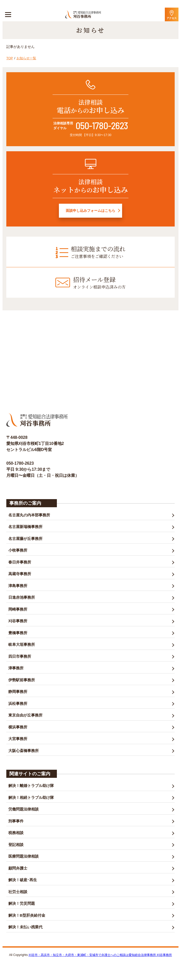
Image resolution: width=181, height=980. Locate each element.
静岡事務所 (18, 692)
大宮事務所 (18, 739)
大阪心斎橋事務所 (24, 751)
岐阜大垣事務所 (22, 644)
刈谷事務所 (18, 621)
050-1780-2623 (102, 125)
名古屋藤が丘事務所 (25, 539)
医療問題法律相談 (24, 856)
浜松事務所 (18, 703)
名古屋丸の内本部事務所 (29, 515)
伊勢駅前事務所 (22, 680)
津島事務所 (18, 586)
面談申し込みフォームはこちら (91, 211)
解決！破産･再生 (23, 880)
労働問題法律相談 (24, 809)
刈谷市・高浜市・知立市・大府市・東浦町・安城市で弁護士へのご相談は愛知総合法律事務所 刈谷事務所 (100, 955)
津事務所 (16, 668)
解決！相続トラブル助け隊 (31, 797)
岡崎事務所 (18, 609)
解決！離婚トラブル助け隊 (31, 786)
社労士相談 (18, 892)
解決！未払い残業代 (25, 927)
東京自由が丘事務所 (25, 715)
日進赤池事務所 (22, 597)
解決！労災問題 (22, 903)
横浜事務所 (18, 727)
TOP (10, 58)
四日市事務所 (20, 656)
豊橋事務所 (18, 633)
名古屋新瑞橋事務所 (25, 527)
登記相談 (16, 845)
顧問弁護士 (18, 868)
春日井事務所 (20, 562)
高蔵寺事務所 (20, 574)
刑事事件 (16, 821)
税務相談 (16, 833)
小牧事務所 (18, 550)
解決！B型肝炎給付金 (27, 915)
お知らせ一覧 (26, 58)
